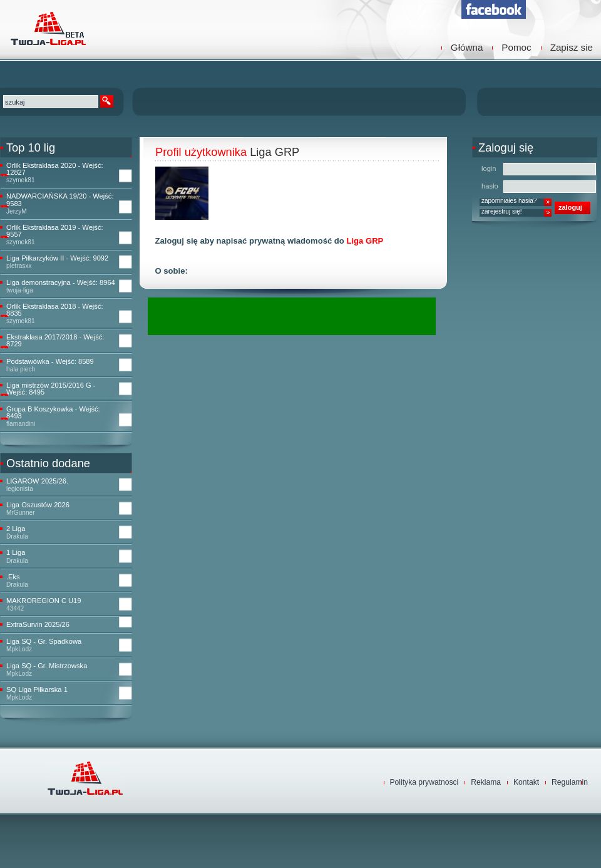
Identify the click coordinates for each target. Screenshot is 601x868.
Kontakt (526, 782)
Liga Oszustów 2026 (38, 505)
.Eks (13, 577)
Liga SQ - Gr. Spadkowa (44, 642)
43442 (15, 608)
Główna (467, 47)
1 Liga (16, 553)
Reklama (486, 782)
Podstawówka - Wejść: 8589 (50, 362)
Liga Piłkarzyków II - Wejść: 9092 (57, 258)
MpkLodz (19, 649)
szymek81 (21, 180)
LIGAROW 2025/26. (37, 481)
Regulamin (570, 782)
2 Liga (16, 529)
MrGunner (21, 513)
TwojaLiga (47, 28)
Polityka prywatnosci (424, 782)
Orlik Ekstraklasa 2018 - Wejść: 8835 (55, 310)
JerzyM (17, 211)
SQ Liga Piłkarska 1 (37, 690)
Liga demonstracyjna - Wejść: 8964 (61, 283)
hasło (490, 186)
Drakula (17, 536)
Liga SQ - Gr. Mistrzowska (47, 666)
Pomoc (516, 47)
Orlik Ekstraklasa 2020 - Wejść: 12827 (55, 169)
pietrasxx (19, 266)
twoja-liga (20, 290)
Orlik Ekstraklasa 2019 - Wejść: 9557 (55, 231)
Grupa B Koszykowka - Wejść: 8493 (53, 413)
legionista (20, 489)
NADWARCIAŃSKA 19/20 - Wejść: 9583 (60, 200)
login (489, 168)
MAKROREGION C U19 (44, 601)
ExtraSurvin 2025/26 (38, 625)
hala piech (21, 369)
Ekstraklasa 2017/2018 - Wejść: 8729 (55, 341)
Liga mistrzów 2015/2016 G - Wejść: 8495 (51, 389)
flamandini (21, 424)
